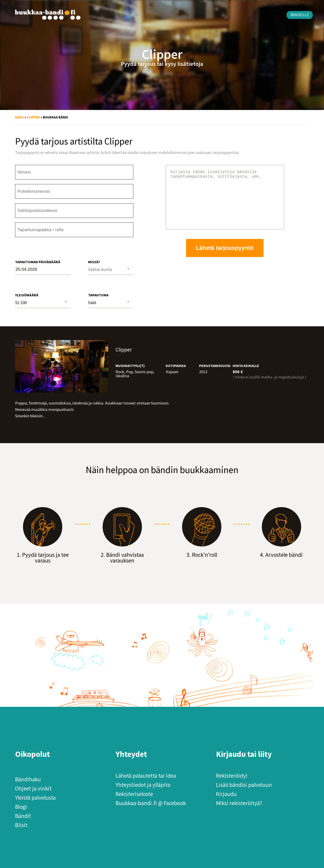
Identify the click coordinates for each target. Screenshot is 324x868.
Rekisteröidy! (232, 776)
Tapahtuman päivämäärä (38, 262)
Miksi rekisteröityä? (239, 803)
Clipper (33, 117)
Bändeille (300, 15)
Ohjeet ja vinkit (33, 788)
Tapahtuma (98, 295)
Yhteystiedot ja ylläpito (143, 785)
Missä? (94, 262)
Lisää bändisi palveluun (244, 785)
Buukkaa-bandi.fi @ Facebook (151, 803)
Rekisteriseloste (134, 794)
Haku (19, 117)
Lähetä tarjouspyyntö (225, 259)
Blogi (21, 807)
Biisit (21, 825)
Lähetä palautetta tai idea (146, 776)
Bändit (23, 816)
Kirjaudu (226, 794)
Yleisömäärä (27, 295)
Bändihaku (28, 779)
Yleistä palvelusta (35, 798)
